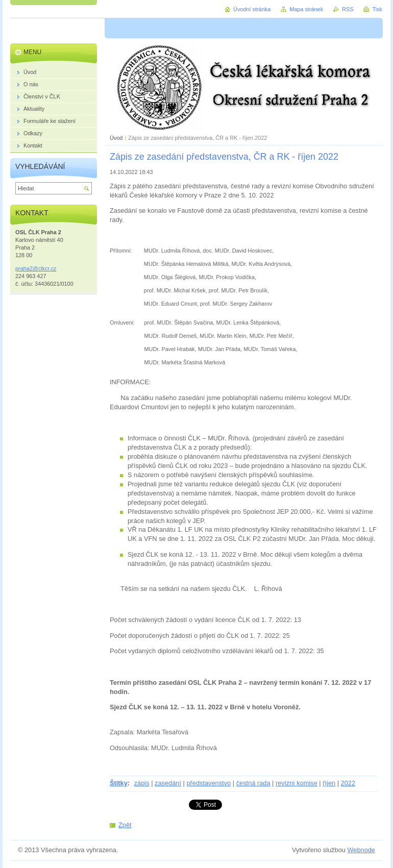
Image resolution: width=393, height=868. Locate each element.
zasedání (168, 783)
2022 (348, 783)
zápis (142, 783)
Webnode (361, 850)
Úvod (116, 138)
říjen (329, 783)
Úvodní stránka (252, 9)
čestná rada (253, 783)
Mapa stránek (306, 9)
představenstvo (208, 783)
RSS (348, 9)
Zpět (125, 825)
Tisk (377, 9)
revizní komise (297, 783)
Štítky (119, 783)
